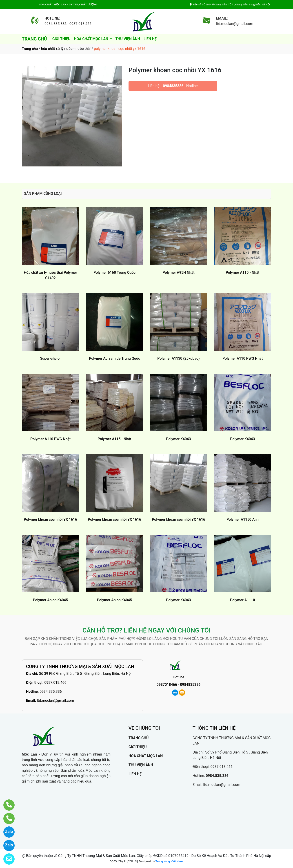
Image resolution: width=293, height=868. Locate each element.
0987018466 (167, 685)
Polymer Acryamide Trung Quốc (115, 358)
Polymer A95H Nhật (178, 273)
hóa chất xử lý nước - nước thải (66, 49)
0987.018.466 (55, 683)
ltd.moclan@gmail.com (55, 701)
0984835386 (173, 86)
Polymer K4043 (178, 439)
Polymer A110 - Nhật (243, 273)
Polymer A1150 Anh (243, 519)
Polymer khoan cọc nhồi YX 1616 (50, 519)
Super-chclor (50, 358)
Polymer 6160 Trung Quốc (114, 273)
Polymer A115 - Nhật (115, 439)
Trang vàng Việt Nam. (170, 861)
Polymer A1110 (243, 600)
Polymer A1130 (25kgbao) (178, 358)
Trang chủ (30, 49)
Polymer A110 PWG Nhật (243, 358)
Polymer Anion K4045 (51, 600)
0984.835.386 (51, 692)
